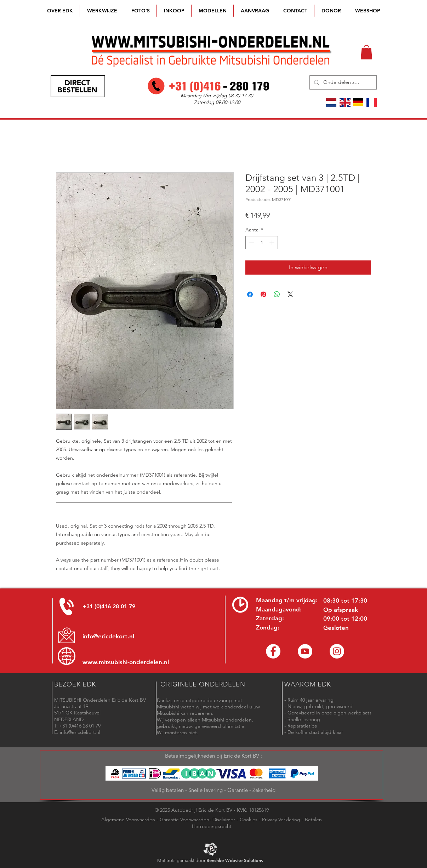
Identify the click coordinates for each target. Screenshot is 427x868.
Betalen (313, 820)
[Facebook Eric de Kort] (273, 651)
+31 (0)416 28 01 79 (109, 606)
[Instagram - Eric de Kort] (337, 651)
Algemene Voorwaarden (128, 820)
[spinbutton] (262, 243)
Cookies (249, 820)
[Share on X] (290, 294)
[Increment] (272, 243)
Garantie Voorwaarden (184, 820)
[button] (212, 11)
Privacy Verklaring (281, 820)
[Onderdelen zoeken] (342, 82)
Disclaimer (224, 820)
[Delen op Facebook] (250, 294)
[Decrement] (251, 243)
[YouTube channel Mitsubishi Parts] (305, 651)
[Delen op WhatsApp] (277, 294)
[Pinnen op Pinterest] (263, 294)
